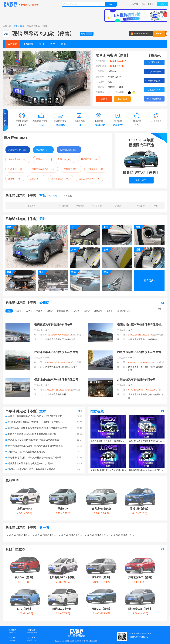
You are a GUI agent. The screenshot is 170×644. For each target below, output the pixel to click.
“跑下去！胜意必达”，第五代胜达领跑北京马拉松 (31, 469)
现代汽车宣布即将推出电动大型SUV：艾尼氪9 (29, 463)
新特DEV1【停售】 (20, 547)
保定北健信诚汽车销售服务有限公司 (56, 380)
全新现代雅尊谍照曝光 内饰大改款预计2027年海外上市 (34, 416)
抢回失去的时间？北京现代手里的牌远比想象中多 (31, 434)
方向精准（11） (71, 169)
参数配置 (28, 44)
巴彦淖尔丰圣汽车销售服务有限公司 (56, 352)
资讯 (63, 44)
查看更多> (150, 280)
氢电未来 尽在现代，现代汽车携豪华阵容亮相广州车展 (33, 458)
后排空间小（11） (96, 169)
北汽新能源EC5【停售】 (113, 536)
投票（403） (141, 180)
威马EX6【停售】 (82, 536)
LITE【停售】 (144, 536)
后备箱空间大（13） (18, 159)
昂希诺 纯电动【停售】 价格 (45, 514)
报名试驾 (122, 99)
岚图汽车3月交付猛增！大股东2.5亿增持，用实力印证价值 (147, 441)
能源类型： (101, 82)
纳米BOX (40, 488)
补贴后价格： (102, 66)
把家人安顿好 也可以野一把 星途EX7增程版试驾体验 (108, 441)
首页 (16, 26)
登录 (163, 4)
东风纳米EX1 (17, 488)
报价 (42, 44)
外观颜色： (101, 92)
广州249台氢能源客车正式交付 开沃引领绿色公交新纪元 (34, 422)
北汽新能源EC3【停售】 (51, 536)
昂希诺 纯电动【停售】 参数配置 (19, 514)
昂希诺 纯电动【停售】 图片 (71, 514)
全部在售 (53, 196)
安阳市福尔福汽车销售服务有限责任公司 (142, 325)
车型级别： (101, 71)
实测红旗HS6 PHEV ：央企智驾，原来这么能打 (108, 470)
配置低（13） (42, 159)
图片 (53, 44)
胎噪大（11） (36, 179)
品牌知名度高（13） (69, 150)
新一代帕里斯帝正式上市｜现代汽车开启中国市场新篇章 (34, 446)
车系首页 (12, 44)
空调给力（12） (65, 159)
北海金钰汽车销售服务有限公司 (136, 380)
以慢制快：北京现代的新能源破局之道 (25, 452)
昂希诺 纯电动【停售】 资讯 (97, 514)
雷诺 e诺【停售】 (93, 488)
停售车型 (68, 196)
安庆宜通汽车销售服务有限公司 (53, 325)
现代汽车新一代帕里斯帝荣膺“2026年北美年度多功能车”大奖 (36, 428)
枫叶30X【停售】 (19, 536)
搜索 (111, 4)
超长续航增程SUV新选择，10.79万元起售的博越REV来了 (147, 470)
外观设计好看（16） (18, 150)
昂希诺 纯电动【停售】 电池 (123, 514)
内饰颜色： (121, 92)
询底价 (104, 99)
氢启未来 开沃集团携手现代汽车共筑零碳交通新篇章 (32, 440)
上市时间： (101, 87)
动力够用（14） (43, 150)
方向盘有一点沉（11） (90, 179)
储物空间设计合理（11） (43, 169)
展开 (160, 309)
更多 (163, 303)
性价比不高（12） (90, 159)
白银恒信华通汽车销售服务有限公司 (139, 352)
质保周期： (101, 77)
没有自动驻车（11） (61, 179)
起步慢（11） (15, 179)
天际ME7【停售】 (49, 547)
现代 (22, 26)
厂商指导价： (102, 61)
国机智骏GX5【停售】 (80, 547)
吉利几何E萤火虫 (65, 488)
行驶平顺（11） (16, 169)
